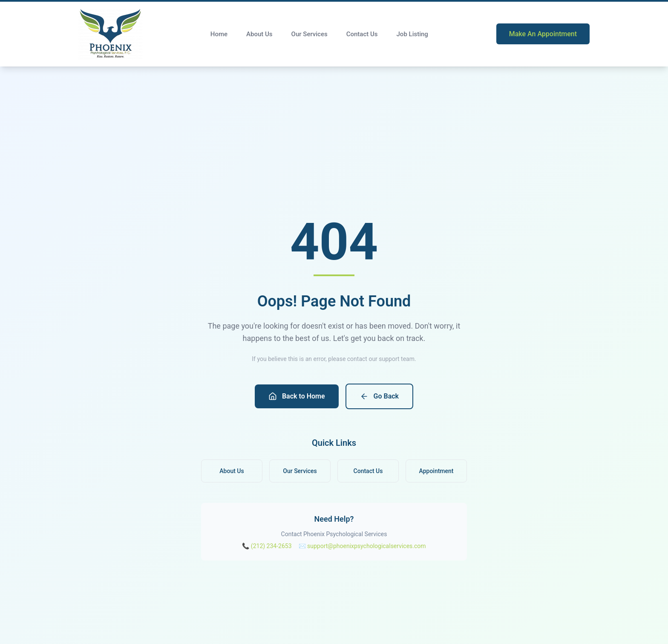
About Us (259, 34)
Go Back (379, 396)
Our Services (310, 34)
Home (219, 34)
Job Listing (412, 34)
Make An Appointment (543, 34)
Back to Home (297, 396)
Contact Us (362, 34)
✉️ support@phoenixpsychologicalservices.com (362, 546)
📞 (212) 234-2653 (267, 546)
